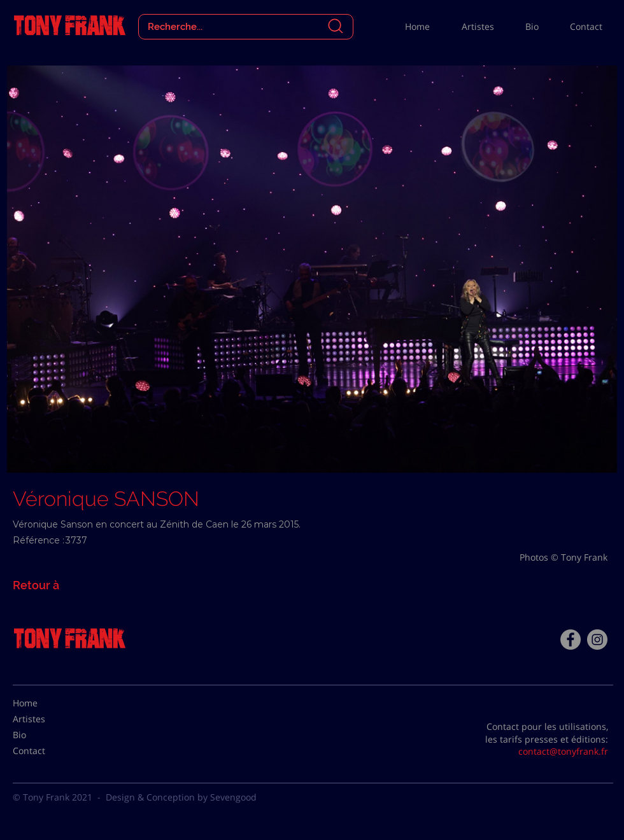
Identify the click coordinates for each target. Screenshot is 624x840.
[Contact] (45, 751)
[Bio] (45, 735)
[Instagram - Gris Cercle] (597, 640)
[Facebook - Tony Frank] (571, 640)
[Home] (45, 703)
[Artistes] (45, 719)
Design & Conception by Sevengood (181, 797)
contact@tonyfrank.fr (563, 751)
